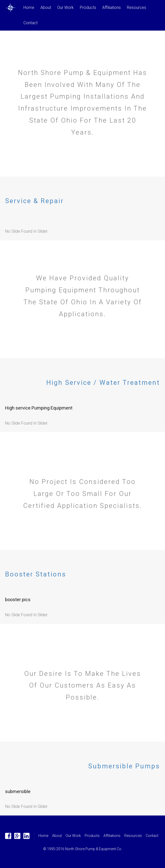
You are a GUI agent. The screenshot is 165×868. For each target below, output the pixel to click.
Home (29, 8)
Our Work (65, 8)
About (46, 8)
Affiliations (111, 8)
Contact (31, 23)
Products (88, 8)
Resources (137, 8)
